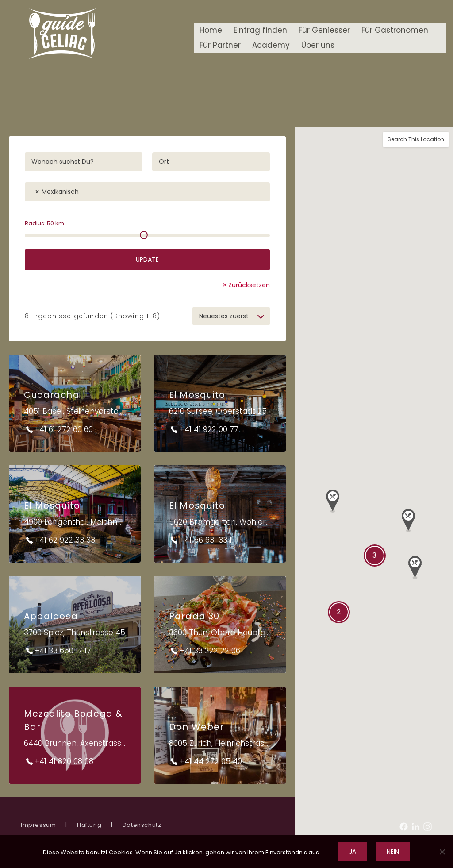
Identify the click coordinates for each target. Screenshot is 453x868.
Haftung (89, 825)
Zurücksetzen (249, 285)
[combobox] (147, 192)
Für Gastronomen (395, 30)
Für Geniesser (324, 30)
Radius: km (44, 223)
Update (147, 259)
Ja (353, 852)
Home (211, 30)
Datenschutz (142, 825)
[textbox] (86, 190)
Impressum (38, 825)
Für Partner (220, 45)
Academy (271, 45)
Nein (393, 852)
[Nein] (442, 852)
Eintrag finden (260, 30)
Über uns (318, 45)
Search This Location (416, 139)
